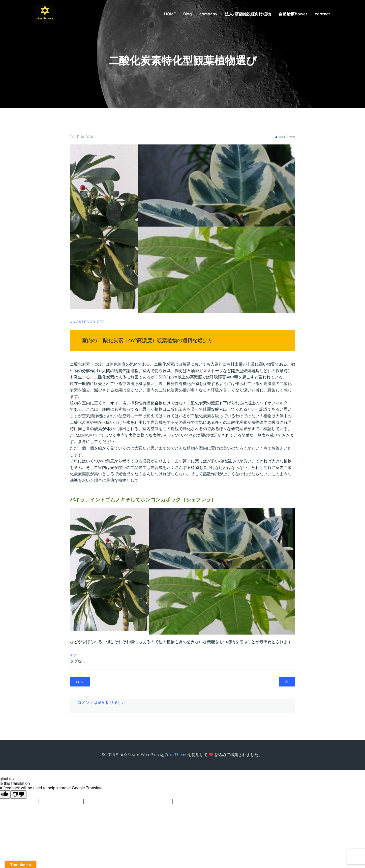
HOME (170, 14)
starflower (285, 137)
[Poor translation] (18, 795)
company (208, 14)
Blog (188, 14)
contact (323, 14)
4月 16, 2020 (81, 137)
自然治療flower (293, 14)
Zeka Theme (176, 755)
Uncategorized (88, 322)
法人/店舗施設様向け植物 (248, 14)
